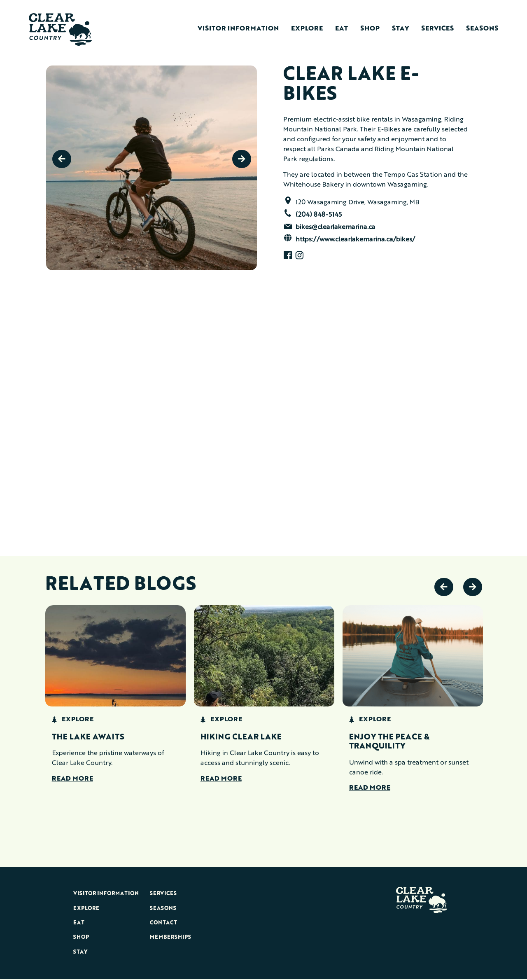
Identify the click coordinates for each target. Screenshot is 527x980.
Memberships (170, 938)
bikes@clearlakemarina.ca (336, 227)
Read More (72, 779)
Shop (370, 29)
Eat (342, 29)
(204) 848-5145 (319, 215)
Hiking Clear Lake (241, 738)
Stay (400, 29)
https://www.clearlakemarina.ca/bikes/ (355, 240)
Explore (307, 29)
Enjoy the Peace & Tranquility (389, 742)
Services (437, 29)
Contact (163, 923)
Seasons (482, 29)
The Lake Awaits (88, 738)
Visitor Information (238, 29)
